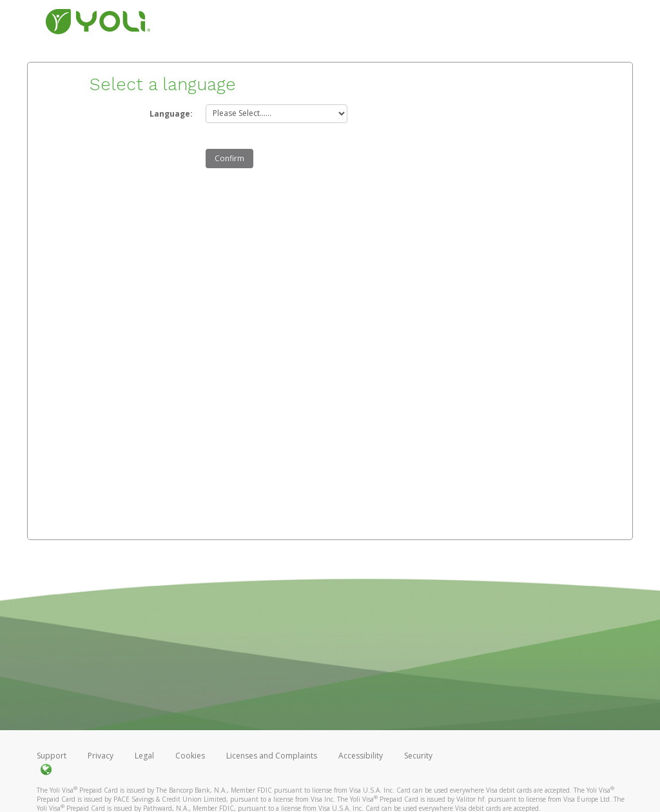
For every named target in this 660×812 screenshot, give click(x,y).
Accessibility (361, 756)
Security (418, 756)
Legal (144, 756)
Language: (171, 114)
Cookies (190, 756)
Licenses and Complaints (273, 756)
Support (52, 756)
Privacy (101, 756)
